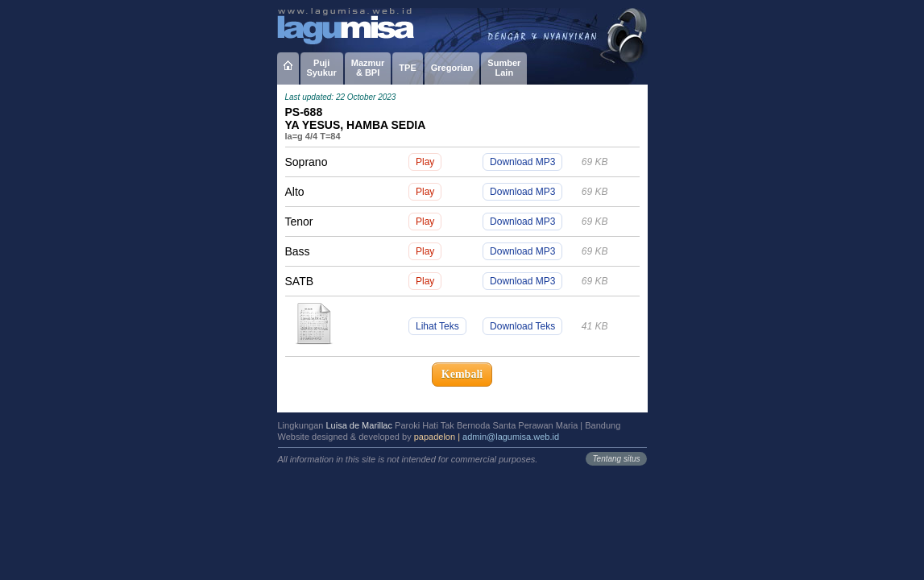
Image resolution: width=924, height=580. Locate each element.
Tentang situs (616, 459)
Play (425, 162)
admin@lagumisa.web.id (511, 437)
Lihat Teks (437, 326)
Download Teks (522, 326)
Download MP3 (522, 162)
